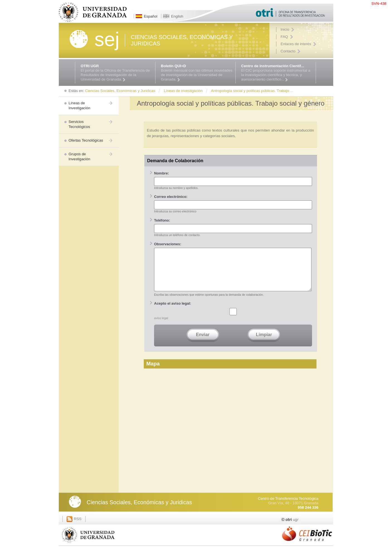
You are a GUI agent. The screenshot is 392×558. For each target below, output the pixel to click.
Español (150, 16)
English (177, 16)
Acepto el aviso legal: (173, 312)
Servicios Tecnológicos (79, 124)
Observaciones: (168, 244)
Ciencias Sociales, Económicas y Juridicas (139, 511)
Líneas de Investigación (79, 105)
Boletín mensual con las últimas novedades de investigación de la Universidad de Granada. (197, 73)
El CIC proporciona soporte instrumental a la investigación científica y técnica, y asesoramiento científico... (277, 73)
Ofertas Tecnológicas (86, 140)
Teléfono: (162, 220)
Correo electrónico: (171, 197)
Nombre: (161, 173)
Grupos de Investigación (79, 157)
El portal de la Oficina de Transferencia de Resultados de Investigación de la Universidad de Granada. (117, 73)
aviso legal (161, 326)
